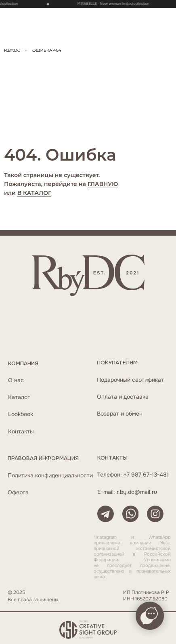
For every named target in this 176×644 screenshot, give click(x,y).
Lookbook (21, 414)
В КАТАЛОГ (35, 193)
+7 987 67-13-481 (146, 475)
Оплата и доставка (123, 397)
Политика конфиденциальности (50, 476)
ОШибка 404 (47, 50)
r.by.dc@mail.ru (137, 492)
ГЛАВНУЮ (103, 184)
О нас (16, 380)
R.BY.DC (12, 50)
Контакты (21, 432)
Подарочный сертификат (130, 380)
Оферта (18, 492)
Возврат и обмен (120, 414)
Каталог (19, 397)
